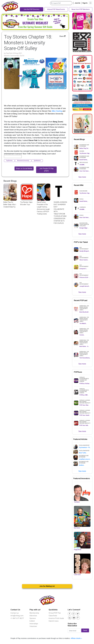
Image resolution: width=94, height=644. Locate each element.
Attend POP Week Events (56, 9)
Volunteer (33, 626)
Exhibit (32, 621)
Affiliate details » (76, 638)
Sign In (85, 3)
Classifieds (53, 616)
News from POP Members (81, 9)
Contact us (15, 613)
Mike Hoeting (57, 111)
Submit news (54, 621)
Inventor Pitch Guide (56, 618)
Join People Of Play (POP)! (46, 170)
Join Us (77, 3)
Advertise (33, 616)
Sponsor (33, 618)
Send (85, 630)
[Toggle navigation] (90, 3)
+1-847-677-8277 (17, 618)
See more (82, 177)
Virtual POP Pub (55, 613)
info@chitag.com (17, 616)
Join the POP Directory (31, 9)
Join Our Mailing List (47, 586)
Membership (34, 613)
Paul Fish (9, 53)
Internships (34, 624)
